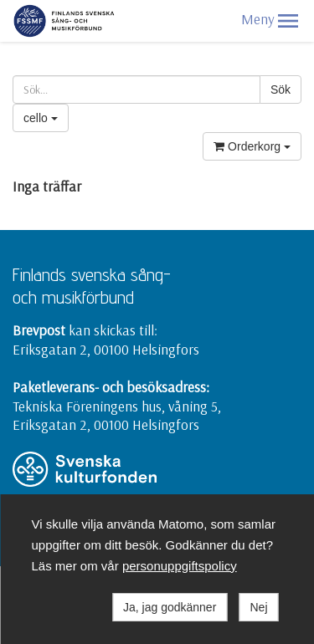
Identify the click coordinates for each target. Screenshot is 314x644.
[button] (288, 21)
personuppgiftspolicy (180, 566)
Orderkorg (252, 146)
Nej (258, 607)
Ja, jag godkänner (170, 607)
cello (41, 118)
